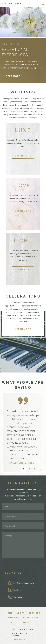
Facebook (17, 590)
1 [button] (23, 469)
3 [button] (35, 469)
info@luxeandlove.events (24, 583)
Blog (14, 622)
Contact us (13, 573)
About (21, 613)
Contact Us (29, 622)
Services (34, 613)
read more (13, 76)
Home (9, 613)
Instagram (18, 597)
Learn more (23, 156)
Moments (13, 618)
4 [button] (40, 469)
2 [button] (29, 469)
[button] (11, 84)
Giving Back (31, 618)
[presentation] (21, 565)
